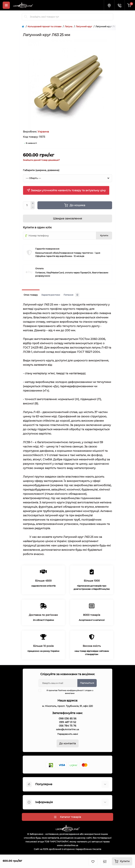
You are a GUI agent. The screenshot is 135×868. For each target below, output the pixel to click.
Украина (43, 132)
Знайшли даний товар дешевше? (41, 160)
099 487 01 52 (68, 722)
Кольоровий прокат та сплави (44, 26)
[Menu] (6, 5)
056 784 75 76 (68, 726)
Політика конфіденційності (71, 690)
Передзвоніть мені (68, 734)
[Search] (26, 17)
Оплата (39, 268)
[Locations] (109, 5)
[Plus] (33, 203)
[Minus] (33, 207)
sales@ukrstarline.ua (68, 729)
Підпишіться (87, 683)
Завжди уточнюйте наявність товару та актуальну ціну (66, 190)
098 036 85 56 (68, 718)
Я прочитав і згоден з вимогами (68, 692)
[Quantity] (27, 205)
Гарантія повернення (47, 249)
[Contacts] (119, 5)
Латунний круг (84, 26)
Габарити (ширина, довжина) (41, 170)
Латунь (69, 26)
